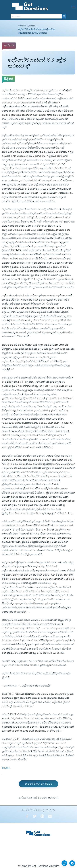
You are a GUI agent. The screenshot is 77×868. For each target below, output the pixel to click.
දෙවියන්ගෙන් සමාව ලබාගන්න (33, 33)
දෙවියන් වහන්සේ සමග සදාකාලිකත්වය (37, 29)
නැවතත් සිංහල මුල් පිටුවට (38, 784)
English (6, 768)
